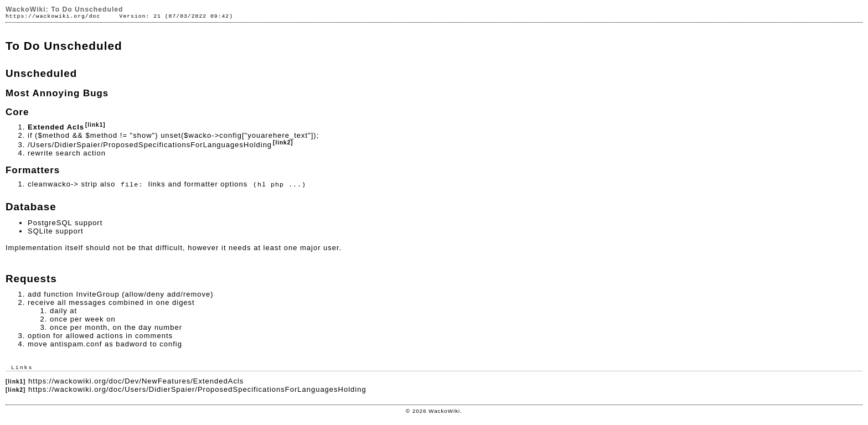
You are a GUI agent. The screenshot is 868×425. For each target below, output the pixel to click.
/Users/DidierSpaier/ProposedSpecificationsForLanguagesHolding (150, 145)
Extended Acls (56, 127)
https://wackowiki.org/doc (53, 16)
